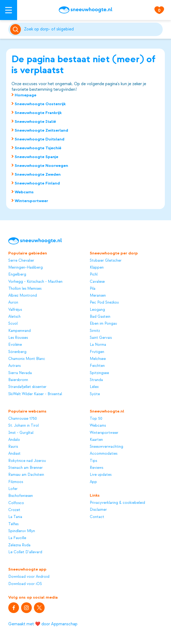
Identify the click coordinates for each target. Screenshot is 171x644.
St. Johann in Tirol (24, 425)
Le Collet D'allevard (25, 552)
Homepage (26, 95)
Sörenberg (17, 352)
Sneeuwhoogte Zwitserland (41, 130)
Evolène (15, 345)
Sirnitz (95, 331)
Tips (93, 461)
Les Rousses (18, 338)
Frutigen (97, 352)
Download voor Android (29, 577)
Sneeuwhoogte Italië (35, 121)
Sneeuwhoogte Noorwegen (41, 166)
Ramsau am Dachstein (26, 475)
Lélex (94, 387)
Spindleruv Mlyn (22, 531)
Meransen (98, 295)
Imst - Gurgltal (21, 433)
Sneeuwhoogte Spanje (36, 157)
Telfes (13, 524)
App (93, 482)
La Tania (15, 517)
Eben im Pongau (103, 323)
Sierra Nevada (20, 373)
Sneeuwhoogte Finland (37, 183)
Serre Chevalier (21, 260)
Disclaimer (98, 510)
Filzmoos (16, 482)
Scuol (13, 323)
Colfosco (16, 503)
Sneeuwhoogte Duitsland (40, 139)
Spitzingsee (99, 373)
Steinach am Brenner (26, 468)
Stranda (96, 380)
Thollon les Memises (25, 288)
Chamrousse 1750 (23, 419)
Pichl (94, 274)
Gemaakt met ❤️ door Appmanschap (43, 624)
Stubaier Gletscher (106, 260)
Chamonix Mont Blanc (27, 359)
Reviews (96, 468)
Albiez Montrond (23, 295)
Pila (93, 288)
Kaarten (96, 440)
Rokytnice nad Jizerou (27, 461)
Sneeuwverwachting (106, 447)
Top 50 (96, 419)
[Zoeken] (92, 29)
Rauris (13, 447)
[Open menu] (9, 10)
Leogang (97, 310)
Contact (97, 517)
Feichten (97, 366)
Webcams (24, 192)
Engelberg (17, 274)
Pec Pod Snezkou (104, 302)
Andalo (14, 440)
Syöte (95, 394)
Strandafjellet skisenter (27, 387)
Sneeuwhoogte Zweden (38, 174)
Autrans (14, 366)
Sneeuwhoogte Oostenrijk (40, 104)
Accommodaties (104, 453)
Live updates (101, 475)
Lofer (13, 489)
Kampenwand (20, 331)
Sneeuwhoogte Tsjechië (38, 148)
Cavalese (97, 282)
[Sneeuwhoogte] (85, 10)
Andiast (14, 453)
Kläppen (97, 267)
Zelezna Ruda (19, 545)
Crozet (14, 510)
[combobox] (92, 29)
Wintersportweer (31, 201)
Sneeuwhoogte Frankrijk (38, 113)
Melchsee (98, 359)
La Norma (98, 345)
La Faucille (17, 538)
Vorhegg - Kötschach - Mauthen (35, 282)
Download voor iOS (25, 584)
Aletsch (14, 317)
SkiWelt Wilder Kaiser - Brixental (35, 394)
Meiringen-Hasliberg (26, 267)
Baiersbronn (18, 380)
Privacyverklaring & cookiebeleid (117, 503)
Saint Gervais (101, 338)
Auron (13, 302)
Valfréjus (15, 310)
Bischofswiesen (21, 496)
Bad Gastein (100, 317)
